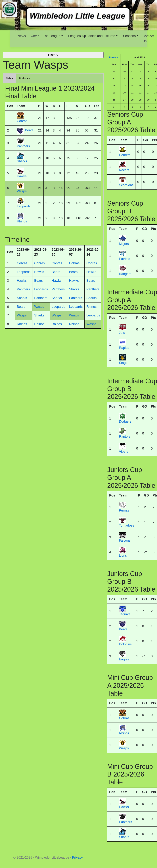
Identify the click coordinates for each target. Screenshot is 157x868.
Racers (124, 170)
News (22, 36)
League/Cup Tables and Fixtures (92, 36)
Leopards (24, 206)
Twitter (34, 36)
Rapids (124, 348)
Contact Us (148, 38)
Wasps (124, 748)
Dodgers (125, 422)
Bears (123, 629)
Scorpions (126, 185)
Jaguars (125, 614)
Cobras (124, 718)
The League (52, 36)
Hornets (125, 155)
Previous (114, 57)
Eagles (124, 659)
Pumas (124, 510)
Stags (123, 363)
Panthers (125, 822)
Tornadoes (127, 525)
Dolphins (125, 644)
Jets (122, 333)
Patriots (124, 259)
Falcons (125, 541)
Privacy (77, 857)
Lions (123, 556)
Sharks (124, 837)
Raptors (125, 437)
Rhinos (124, 733)
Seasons (129, 36)
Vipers (124, 452)
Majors (124, 244)
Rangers (125, 274)
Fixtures (24, 78)
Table (10, 78)
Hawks (124, 807)
